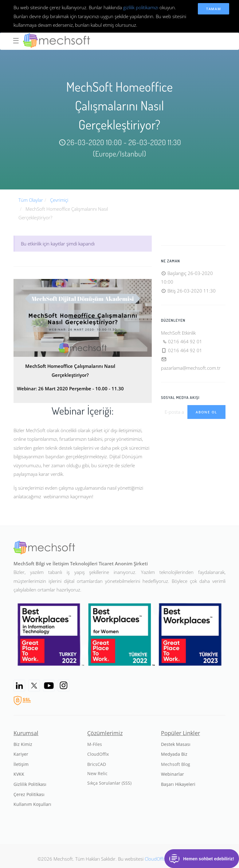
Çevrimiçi (59, 200)
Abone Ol (206, 412)
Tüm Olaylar (31, 200)
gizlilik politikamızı (141, 7)
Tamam (214, 9)
